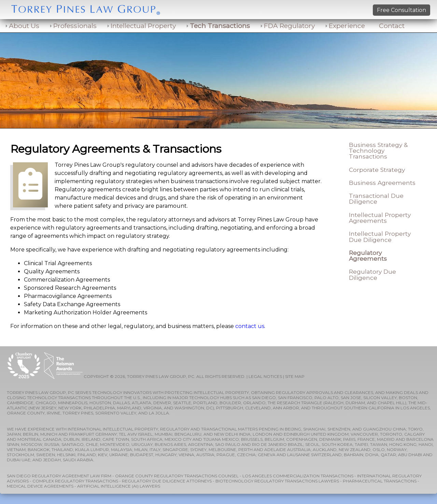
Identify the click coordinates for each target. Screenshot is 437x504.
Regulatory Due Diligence (372, 274)
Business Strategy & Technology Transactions (378, 151)
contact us (250, 326)
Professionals (75, 26)
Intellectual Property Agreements (380, 218)
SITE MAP (295, 376)
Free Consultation (401, 10)
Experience (347, 26)
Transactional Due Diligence (376, 199)
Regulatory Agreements (368, 256)
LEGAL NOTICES (265, 376)
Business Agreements (382, 183)
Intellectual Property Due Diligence (380, 236)
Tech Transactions (220, 26)
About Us (24, 26)
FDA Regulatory (289, 26)
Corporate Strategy (377, 170)
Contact (392, 26)
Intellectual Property (143, 26)
